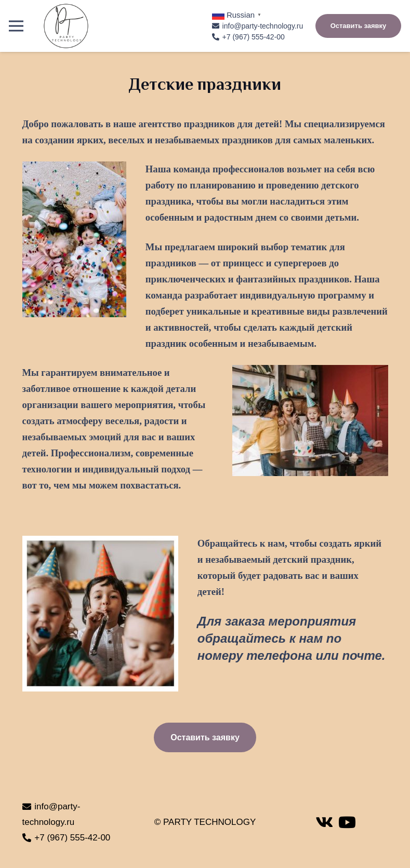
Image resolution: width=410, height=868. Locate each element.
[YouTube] (347, 822)
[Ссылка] (66, 26)
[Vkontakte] (324, 822)
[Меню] (16, 26)
